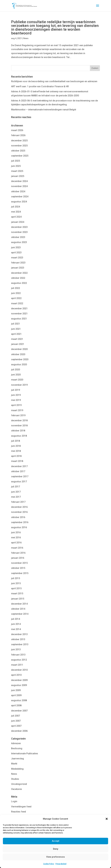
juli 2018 (16, 441)
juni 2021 (16, 329)
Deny (56, 849)
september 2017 (20, 476)
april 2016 (16, 543)
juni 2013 (16, 649)
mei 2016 (16, 538)
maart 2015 (17, 593)
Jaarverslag (17, 759)
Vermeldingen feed (21, 807)
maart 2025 (17, 171)
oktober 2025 (18, 151)
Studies (15, 779)
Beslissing (17, 748)
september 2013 (20, 644)
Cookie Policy (49, 864)
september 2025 (20, 156)
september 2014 (20, 614)
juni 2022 (16, 293)
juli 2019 (16, 390)
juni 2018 (16, 446)
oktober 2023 (18, 237)
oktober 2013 (18, 639)
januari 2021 (18, 344)
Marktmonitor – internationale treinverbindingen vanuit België (44, 110)
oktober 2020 (18, 354)
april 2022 (16, 298)
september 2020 (20, 359)
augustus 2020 (19, 364)
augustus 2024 (19, 202)
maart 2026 (17, 130)
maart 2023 (17, 258)
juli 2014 (16, 619)
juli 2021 (16, 324)
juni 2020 (16, 375)
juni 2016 (16, 532)
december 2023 (19, 227)
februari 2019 (18, 415)
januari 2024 (18, 222)
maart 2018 (17, 461)
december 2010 (19, 670)
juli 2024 (16, 207)
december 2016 (19, 507)
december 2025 (19, 141)
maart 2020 (17, 380)
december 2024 (19, 181)
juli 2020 (16, 370)
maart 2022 (17, 303)
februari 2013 (18, 655)
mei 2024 (16, 212)
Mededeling (17, 769)
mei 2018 (16, 451)
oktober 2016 (18, 517)
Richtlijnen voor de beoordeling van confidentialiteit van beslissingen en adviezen (54, 81)
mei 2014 (16, 629)
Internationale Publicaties (25, 753)
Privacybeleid (61, 864)
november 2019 (19, 385)
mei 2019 (16, 400)
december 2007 (19, 711)
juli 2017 (16, 487)
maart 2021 (17, 339)
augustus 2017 (19, 482)
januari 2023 (18, 268)
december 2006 (19, 731)
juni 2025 (16, 166)
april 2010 (16, 675)
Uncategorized (19, 784)
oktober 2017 (18, 471)
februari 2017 (18, 502)
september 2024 (20, 197)
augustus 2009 (19, 685)
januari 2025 (18, 176)
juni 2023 (16, 247)
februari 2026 (18, 135)
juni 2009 (16, 690)
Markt (14, 764)
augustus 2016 (19, 527)
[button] (107, 819)
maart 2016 (17, 548)
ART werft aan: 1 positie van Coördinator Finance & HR (40, 86)
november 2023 (19, 232)
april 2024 (16, 217)
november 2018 (19, 426)
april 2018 (16, 456)
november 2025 (19, 146)
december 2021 (19, 309)
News (26, 38)
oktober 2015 (18, 568)
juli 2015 (16, 578)
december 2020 (19, 349)
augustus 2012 (19, 660)
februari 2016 (18, 553)
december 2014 (19, 604)
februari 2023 (18, 263)
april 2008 (16, 705)
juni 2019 (16, 395)
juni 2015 (16, 583)
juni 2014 (16, 624)
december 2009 (19, 680)
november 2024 (19, 186)
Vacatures (17, 789)
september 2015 (20, 573)
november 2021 (19, 314)
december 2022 (19, 273)
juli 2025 (16, 161)
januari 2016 (18, 558)
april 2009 (16, 695)
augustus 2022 (19, 283)
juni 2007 (16, 721)
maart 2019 (17, 410)
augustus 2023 (19, 242)
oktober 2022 (18, 278)
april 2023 (16, 253)
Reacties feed (18, 812)
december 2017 (19, 466)
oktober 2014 (18, 609)
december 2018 (19, 420)
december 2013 (19, 634)
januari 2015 (18, 599)
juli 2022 (16, 288)
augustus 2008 (19, 700)
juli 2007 (16, 716)
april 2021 (16, 334)
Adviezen (16, 743)
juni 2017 (16, 492)
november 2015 (19, 563)
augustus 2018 (19, 436)
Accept (56, 841)
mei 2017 (16, 497)
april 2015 (16, 588)
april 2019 (16, 405)
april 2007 (16, 726)
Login (14, 801)
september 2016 (20, 522)
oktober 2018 (18, 431)
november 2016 (19, 512)
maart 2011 (17, 665)
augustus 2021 (19, 319)
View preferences (55, 857)
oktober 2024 (18, 191)
